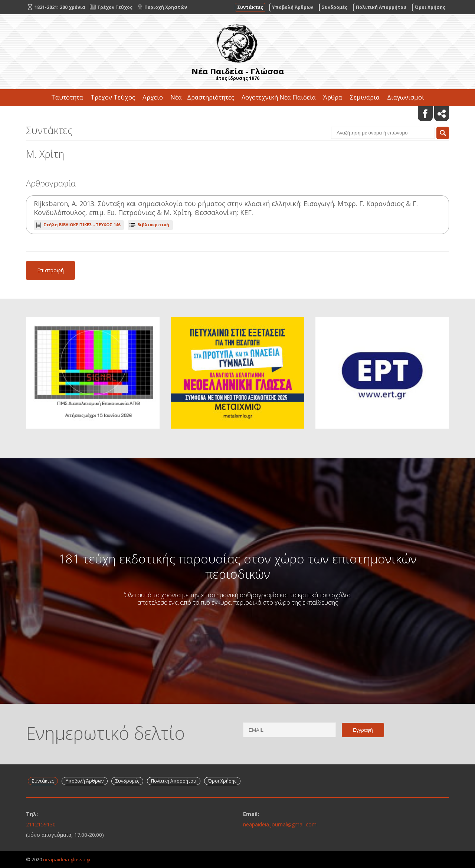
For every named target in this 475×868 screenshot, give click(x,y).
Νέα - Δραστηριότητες (202, 97)
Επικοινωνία (237, 114)
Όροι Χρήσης (430, 7)
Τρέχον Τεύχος (113, 97)
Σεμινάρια (365, 97)
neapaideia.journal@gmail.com (280, 824)
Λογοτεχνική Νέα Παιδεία (279, 97)
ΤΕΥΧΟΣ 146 (82, 225)
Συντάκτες (250, 7)
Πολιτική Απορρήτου (381, 7)
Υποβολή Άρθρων (293, 7)
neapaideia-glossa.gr (67, 859)
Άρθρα (333, 97)
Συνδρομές (335, 7)
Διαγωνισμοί (406, 97)
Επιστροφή (50, 270)
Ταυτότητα (67, 97)
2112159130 (41, 824)
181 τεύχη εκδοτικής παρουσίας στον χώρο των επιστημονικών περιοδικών (237, 566)
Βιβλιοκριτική (153, 225)
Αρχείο (153, 97)
